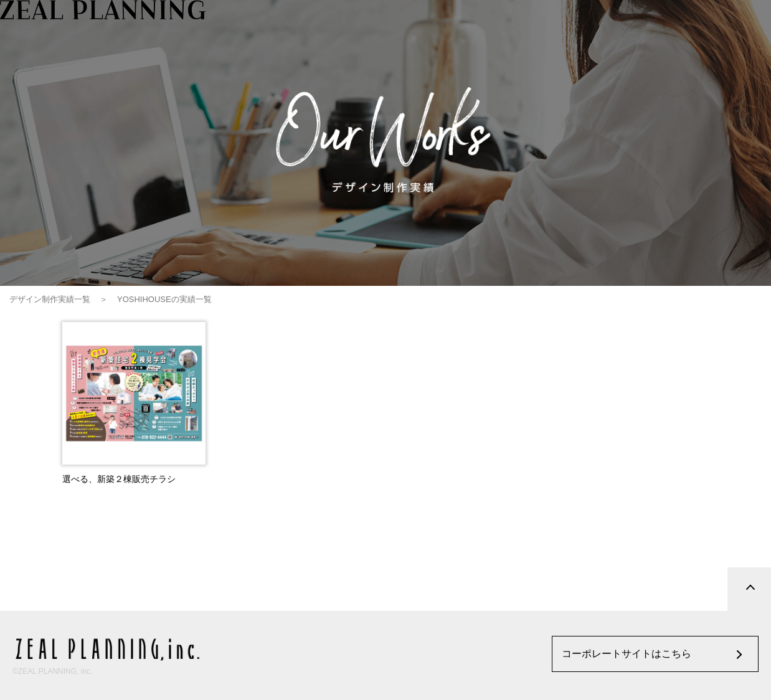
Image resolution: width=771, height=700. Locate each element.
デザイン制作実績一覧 (50, 299)
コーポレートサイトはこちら (627, 654)
